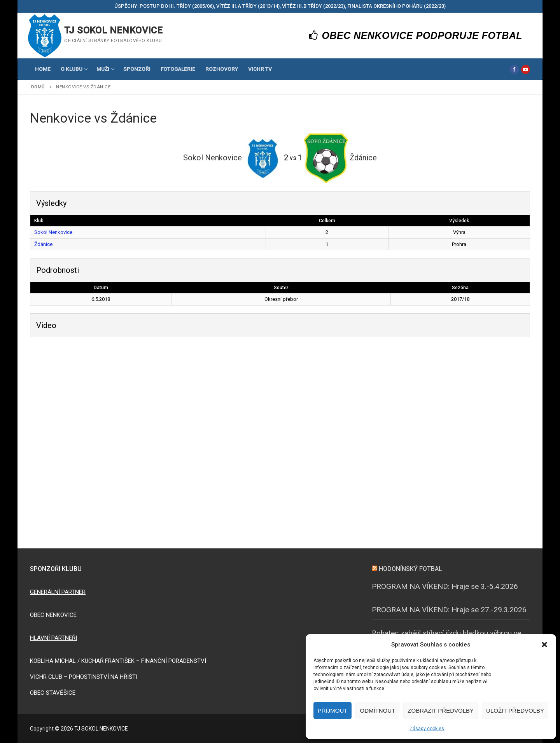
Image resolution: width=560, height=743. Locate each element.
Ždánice (43, 244)
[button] (544, 645)
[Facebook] (514, 69)
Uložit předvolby (515, 711)
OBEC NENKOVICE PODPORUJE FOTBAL (416, 35)
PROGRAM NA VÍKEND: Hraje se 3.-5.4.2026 (445, 586)
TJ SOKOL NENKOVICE (113, 30)
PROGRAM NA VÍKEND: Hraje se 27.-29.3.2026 (449, 610)
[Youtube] (526, 69)
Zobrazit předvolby (441, 711)
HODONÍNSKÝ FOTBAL (410, 569)
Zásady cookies (427, 729)
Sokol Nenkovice (53, 232)
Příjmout (333, 711)
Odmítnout (377, 711)
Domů (38, 87)
